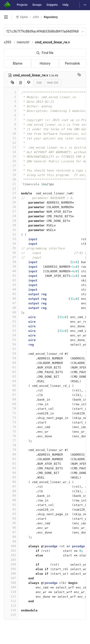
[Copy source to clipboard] (12, 83)
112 (11, 601)
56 (11, 344)
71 (11, 413)
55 (11, 340)
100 (11, 546)
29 (11, 221)
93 (11, 514)
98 (11, 537)
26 (11, 207)
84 (11, 473)
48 (11, 308)
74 (11, 427)
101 (11, 551)
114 (11, 610)
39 (11, 266)
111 (11, 596)
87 (11, 486)
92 (11, 509)
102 (11, 555)
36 (11, 253)
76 (11, 436)
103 (11, 560)
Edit (39, 83)
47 (11, 303)
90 (11, 500)
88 (11, 491)
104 (11, 564)
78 (11, 445)
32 (11, 234)
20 (11, 179)
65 (11, 386)
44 (11, 289)
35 (11, 248)
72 (11, 418)
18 (11, 170)
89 (11, 496)
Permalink (72, 63)
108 (11, 583)
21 (11, 184)
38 (11, 262)
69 (11, 404)
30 (11, 225)
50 (11, 317)
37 (11, 257)
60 (11, 363)
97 (11, 532)
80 (11, 454)
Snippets (52, 5)
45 (11, 294)
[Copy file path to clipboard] (79, 75)
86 (11, 482)
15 (11, 156)
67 (11, 395)
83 (11, 468)
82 (11, 463)
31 (11, 230)
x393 (8, 42)
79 (11, 450)
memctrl (23, 42)
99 (11, 541)
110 (11, 592)
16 (11, 161)
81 (11, 459)
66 (11, 390)
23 (11, 193)
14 (11, 152)
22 (11, 188)
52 (11, 326)
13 (11, 147)
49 (11, 312)
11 (11, 138)
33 (11, 239)
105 (11, 569)
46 (11, 298)
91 (11, 505)
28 (11, 216)
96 (11, 528)
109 (11, 587)
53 (11, 331)
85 (11, 477)
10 (11, 134)
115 (11, 615)
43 (11, 285)
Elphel (22, 17)
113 (11, 606)
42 (11, 280)
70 (11, 408)
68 (11, 399)
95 (11, 523)
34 (11, 243)
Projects (22, 5)
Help (66, 5)
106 (11, 573)
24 (11, 198)
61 (11, 367)
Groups (37, 5)
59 (11, 358)
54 (11, 335)
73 (11, 422)
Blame (17, 63)
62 (11, 372)
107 (11, 578)
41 (11, 276)
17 (11, 166)
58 (11, 353)
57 (11, 349)
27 (11, 211)
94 (11, 518)
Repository (51, 17)
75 (11, 431)
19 (11, 175)
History (45, 63)
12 (11, 143)
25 (11, 202)
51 (11, 321)
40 (11, 271)
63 (11, 376)
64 (11, 381)
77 (11, 441)
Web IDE (53, 83)
